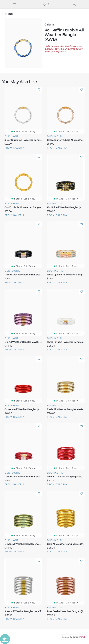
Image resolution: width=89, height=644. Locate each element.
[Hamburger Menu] (15, 4)
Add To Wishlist (39, 90)
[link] (44, 4)
